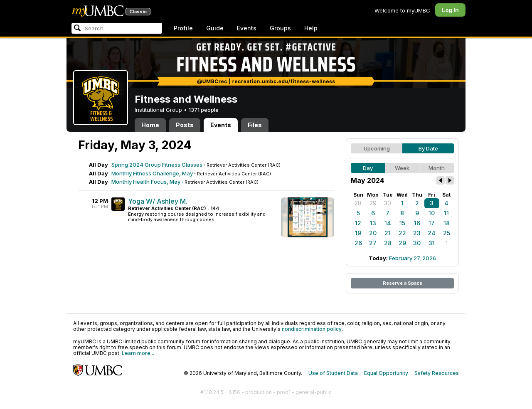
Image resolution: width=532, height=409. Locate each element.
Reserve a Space (403, 283)
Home (150, 125)
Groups (280, 28)
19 (358, 233)
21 (388, 233)
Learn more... (138, 353)
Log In (450, 10)
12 (358, 223)
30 (388, 203)
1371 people (204, 110)
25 (447, 233)
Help (311, 28)
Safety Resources (437, 373)
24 (432, 233)
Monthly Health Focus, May (146, 182)
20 (373, 233)
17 (432, 223)
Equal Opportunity (386, 373)
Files (255, 125)
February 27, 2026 (413, 258)
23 (417, 233)
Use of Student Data (333, 373)
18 (447, 223)
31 (432, 243)
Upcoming (377, 148)
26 (358, 243)
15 (402, 223)
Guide (215, 28)
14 (388, 223)
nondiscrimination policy (312, 329)
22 (402, 233)
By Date (428, 148)
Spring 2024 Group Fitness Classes (157, 165)
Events (247, 28)
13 (373, 223)
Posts (185, 125)
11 (446, 213)
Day (368, 168)
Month (437, 168)
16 (417, 223)
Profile (183, 28)
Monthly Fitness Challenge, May (152, 173)
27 (373, 243)
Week (402, 168)
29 (373, 203)
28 (358, 203)
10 (432, 213)
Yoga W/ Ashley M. (158, 201)
